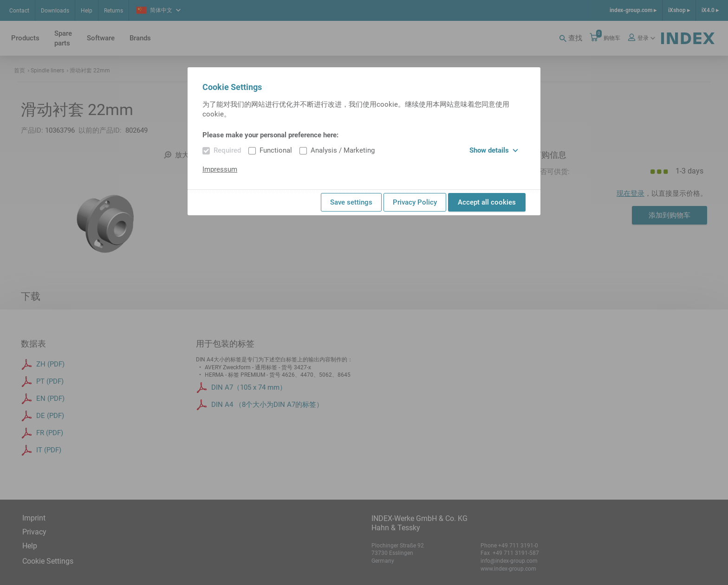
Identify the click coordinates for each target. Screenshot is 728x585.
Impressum (220, 169)
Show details (494, 150)
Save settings (351, 202)
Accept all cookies (487, 202)
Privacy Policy (415, 202)
